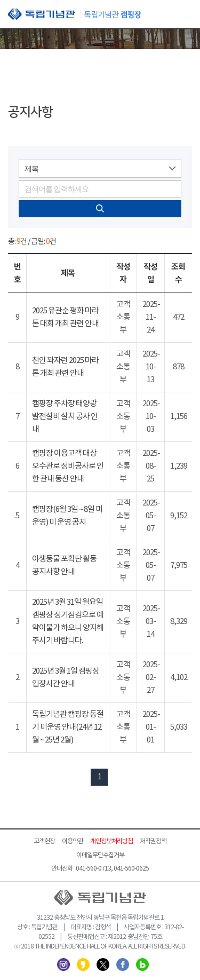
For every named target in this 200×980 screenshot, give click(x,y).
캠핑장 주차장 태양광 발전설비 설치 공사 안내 (65, 417)
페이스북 (123, 965)
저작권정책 (153, 841)
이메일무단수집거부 (100, 855)
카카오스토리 (83, 965)
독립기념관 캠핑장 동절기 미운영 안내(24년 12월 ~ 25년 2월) (68, 727)
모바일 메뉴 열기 (184, 15)
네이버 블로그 (142, 965)
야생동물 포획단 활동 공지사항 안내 (64, 566)
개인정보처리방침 (111, 841)
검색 (100, 209)
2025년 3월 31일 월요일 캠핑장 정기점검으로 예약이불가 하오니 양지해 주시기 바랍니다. (68, 622)
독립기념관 (75, 14)
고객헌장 (44, 841)
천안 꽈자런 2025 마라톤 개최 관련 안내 (65, 367)
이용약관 (73, 841)
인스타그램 (63, 965)
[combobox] (100, 169)
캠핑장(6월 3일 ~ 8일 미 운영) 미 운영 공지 (67, 516)
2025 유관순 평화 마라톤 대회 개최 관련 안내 (65, 317)
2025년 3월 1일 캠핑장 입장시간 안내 (66, 678)
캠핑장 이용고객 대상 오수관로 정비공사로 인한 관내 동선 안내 (68, 466)
